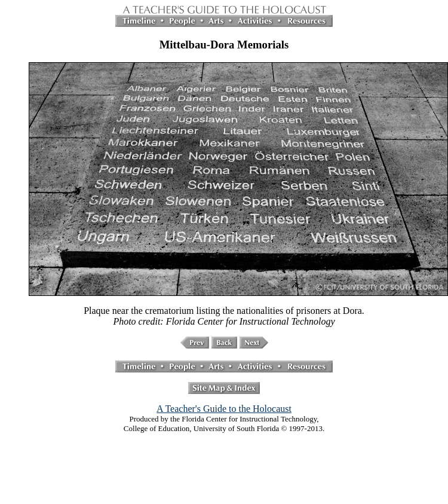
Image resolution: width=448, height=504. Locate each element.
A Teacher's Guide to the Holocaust (224, 409)
